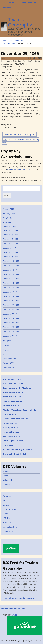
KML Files (7, 518)
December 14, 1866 (11, 274)
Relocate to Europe (12, 436)
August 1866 (8, 354)
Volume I (7, 471)
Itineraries (31, 3)
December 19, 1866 (11, 292)
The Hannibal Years (12, 379)
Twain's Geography (20, 22)
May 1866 (7, 341)
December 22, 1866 (11, 305)
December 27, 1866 (11, 323)
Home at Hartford (11, 432)
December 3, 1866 (10, 235)
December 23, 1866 (11, 310)
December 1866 (8, 43)
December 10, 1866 (11, 261)
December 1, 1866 (10, 230)
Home (4, 3)
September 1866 (10, 359)
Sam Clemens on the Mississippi (17, 388)
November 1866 (9, 367)
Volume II (7, 476)
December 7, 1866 (10, 252)
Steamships (8, 531)
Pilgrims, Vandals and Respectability (19, 410)
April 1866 (7, 222)
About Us (12, 3)
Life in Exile (8, 445)
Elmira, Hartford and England (16, 419)
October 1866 (8, 363)
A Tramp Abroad (10, 428)
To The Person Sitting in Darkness (18, 450)
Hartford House (10, 423)
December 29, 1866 (11, 327)
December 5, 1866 (10, 244)
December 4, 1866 (10, 239)
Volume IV (7, 484)
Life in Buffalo (9, 414)
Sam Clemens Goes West (14, 392)
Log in (21, 13)
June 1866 (7, 345)
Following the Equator (13, 441)
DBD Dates (21, 3)
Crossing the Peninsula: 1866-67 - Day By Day (21, 141)
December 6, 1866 (10, 248)
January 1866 (8, 209)
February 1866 (9, 213)
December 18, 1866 (11, 288)
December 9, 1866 (10, 257)
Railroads (7, 522)
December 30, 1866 (11, 332)
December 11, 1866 (11, 266)
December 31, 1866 (11, 336)
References (6, 8)
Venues (6, 505)
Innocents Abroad (11, 406)
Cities (5, 514)
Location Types (9, 509)
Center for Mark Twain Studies (20, 169)
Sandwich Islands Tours (14, 401)
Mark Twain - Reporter (13, 397)
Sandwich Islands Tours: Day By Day (19, 134)
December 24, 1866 (11, 314)
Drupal (15, 615)
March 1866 (8, 218)
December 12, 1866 (11, 270)
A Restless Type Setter (13, 384)
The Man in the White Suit (15, 454)
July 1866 (7, 350)
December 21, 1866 (11, 301)
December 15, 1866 (11, 279)
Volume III (7, 480)
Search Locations (10, 527)
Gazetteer (7, 496)
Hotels (6, 500)
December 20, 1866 (11, 296)
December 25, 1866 (11, 318)
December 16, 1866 (11, 283)
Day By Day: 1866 (17, 40)
